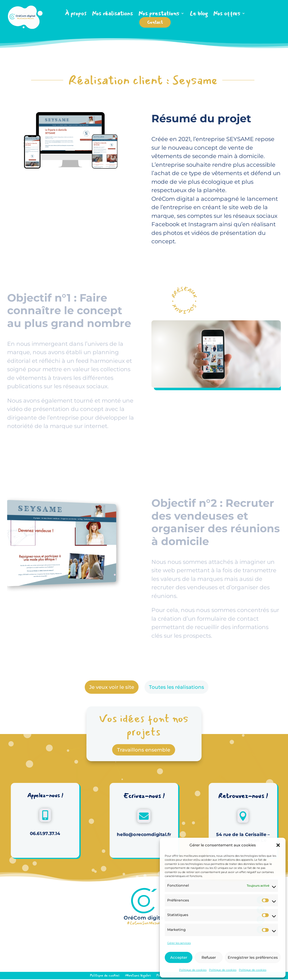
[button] (278, 845)
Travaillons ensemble (144, 750)
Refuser (209, 957)
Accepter (179, 957)
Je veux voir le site (112, 687)
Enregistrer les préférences (253, 957)
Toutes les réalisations (176, 687)
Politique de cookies (193, 970)
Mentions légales (138, 975)
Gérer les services (179, 943)
